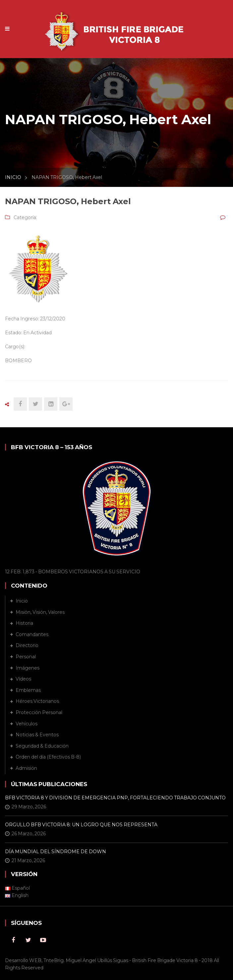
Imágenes (28, 668)
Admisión (26, 768)
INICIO (13, 177)
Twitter (28, 940)
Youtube (43, 940)
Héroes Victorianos (37, 701)
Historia (24, 623)
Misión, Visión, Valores (40, 612)
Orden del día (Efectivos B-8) (48, 757)
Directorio (27, 645)
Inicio (22, 601)
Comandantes (32, 634)
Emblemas (28, 690)
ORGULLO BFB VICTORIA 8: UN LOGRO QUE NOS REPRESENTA (81, 825)
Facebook (13, 940)
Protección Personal (39, 712)
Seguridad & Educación (42, 746)
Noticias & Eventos (37, 735)
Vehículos (27, 724)
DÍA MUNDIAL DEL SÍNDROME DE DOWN (56, 852)
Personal (26, 657)
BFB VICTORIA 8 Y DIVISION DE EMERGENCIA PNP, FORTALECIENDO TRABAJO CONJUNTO (115, 798)
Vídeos (23, 679)
